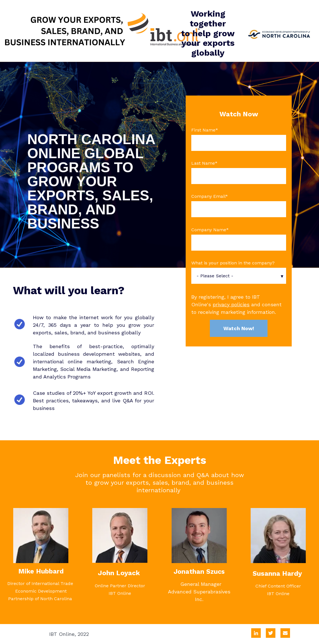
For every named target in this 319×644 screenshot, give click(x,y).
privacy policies (231, 304)
